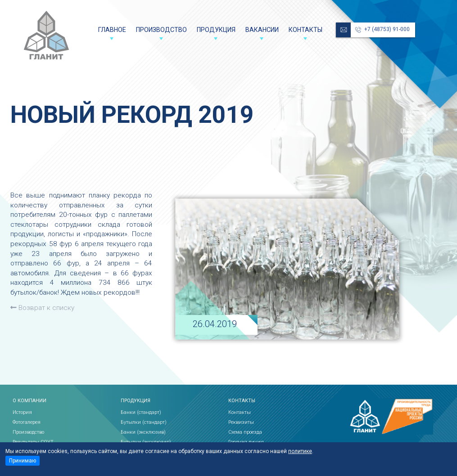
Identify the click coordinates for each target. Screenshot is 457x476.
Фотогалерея (27, 422)
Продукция (216, 30)
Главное (112, 30)
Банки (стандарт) (141, 412)
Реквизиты (241, 422)
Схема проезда (245, 432)
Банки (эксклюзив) (143, 432)
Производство (161, 30)
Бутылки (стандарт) (144, 422)
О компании (29, 401)
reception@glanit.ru (343, 30)
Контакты (305, 30)
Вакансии (262, 30)
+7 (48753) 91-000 (387, 29)
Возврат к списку (42, 308)
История (22, 412)
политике (300, 451)
